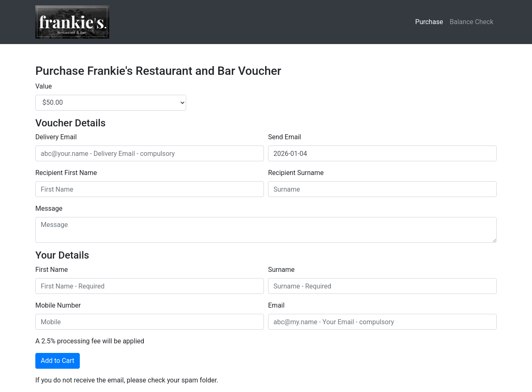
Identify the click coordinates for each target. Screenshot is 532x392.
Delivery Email (56, 137)
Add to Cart (58, 361)
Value (44, 86)
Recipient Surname (296, 173)
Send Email (284, 137)
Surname (281, 270)
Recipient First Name (66, 173)
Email (276, 305)
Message (49, 208)
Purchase (429, 22)
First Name (52, 270)
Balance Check (472, 22)
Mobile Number (58, 305)
